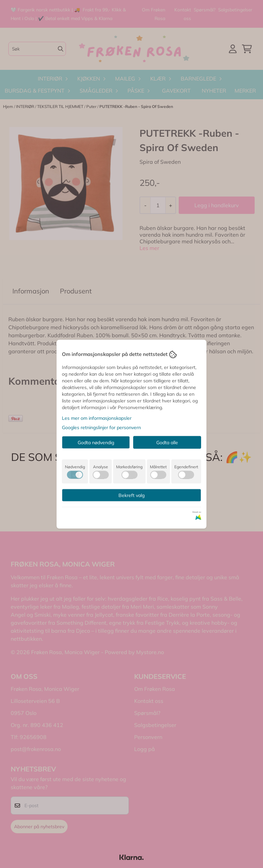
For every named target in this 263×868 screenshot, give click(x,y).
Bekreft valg (131, 495)
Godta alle (167, 442)
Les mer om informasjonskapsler (97, 418)
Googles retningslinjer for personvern (101, 427)
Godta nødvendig (96, 442)
